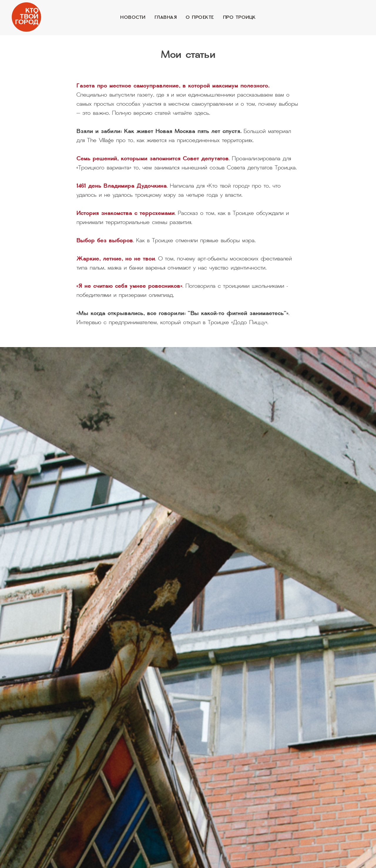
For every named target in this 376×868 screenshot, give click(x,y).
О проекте (200, 18)
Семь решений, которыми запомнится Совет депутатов (153, 159)
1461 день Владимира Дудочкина (122, 186)
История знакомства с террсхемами (126, 214)
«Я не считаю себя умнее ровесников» (129, 287)
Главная (166, 18)
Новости (133, 18)
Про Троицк (239, 18)
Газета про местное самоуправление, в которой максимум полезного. (173, 86)
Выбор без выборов (105, 241)
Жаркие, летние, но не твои (116, 259)
